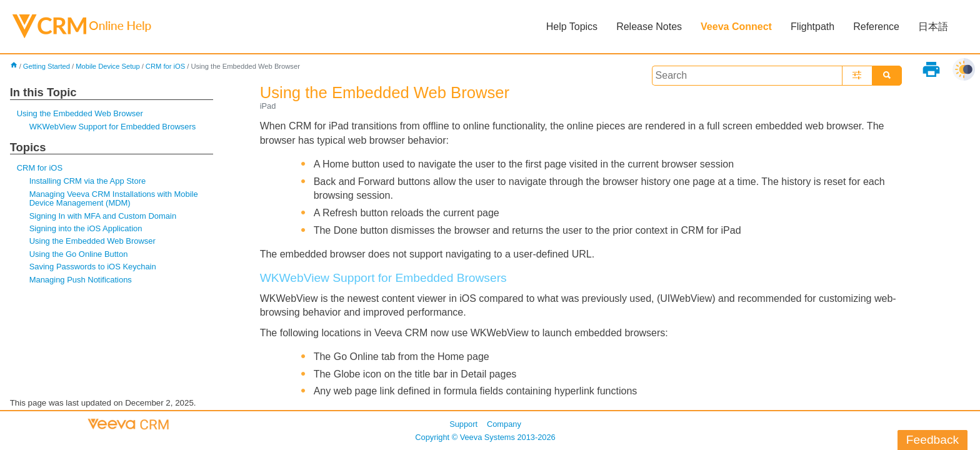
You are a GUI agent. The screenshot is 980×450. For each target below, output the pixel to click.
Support (463, 424)
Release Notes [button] (649, 27)
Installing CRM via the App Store (87, 181)
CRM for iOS (165, 66)
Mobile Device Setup (108, 66)
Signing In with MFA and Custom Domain (103, 216)
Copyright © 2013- (485, 437)
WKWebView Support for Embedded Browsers (113, 127)
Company (504, 424)
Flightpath (812, 27)
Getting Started (47, 66)
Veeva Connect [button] (736, 27)
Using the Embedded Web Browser (80, 113)
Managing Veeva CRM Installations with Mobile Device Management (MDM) (114, 198)
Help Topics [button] (572, 27)
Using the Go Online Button (79, 254)
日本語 (933, 27)
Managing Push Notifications (81, 280)
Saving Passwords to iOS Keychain (93, 267)
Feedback (932, 440)
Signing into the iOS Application (86, 228)
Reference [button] (876, 27)
